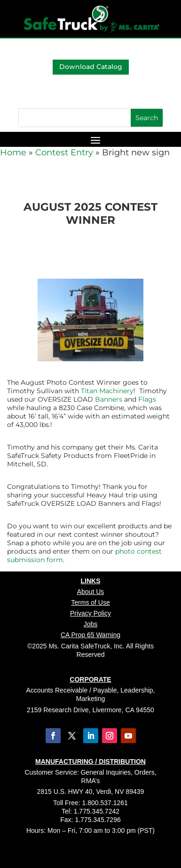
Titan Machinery (107, 391)
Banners (109, 399)
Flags (147, 399)
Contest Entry (64, 152)
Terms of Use (90, 602)
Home (13, 152)
